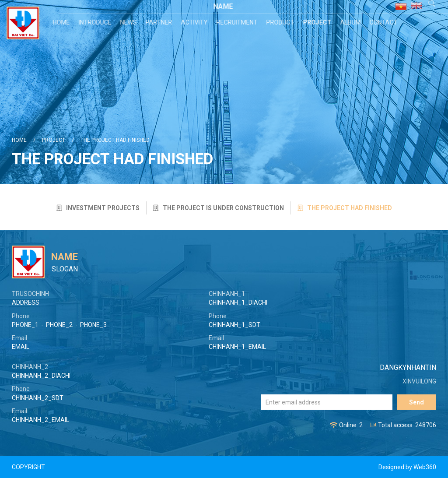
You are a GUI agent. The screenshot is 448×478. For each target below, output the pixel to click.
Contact (385, 22)
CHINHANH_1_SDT (234, 325)
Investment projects (98, 208)
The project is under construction (219, 208)
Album (352, 22)
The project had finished (115, 140)
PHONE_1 (25, 325)
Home (62, 22)
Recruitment (238, 22)
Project (318, 22)
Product (281, 22)
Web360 (425, 467)
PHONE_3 (93, 325)
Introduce (96, 22)
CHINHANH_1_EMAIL (237, 347)
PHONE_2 (59, 325)
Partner (160, 22)
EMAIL (21, 347)
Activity (195, 22)
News (129, 22)
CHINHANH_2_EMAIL (40, 420)
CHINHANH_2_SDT (38, 398)
